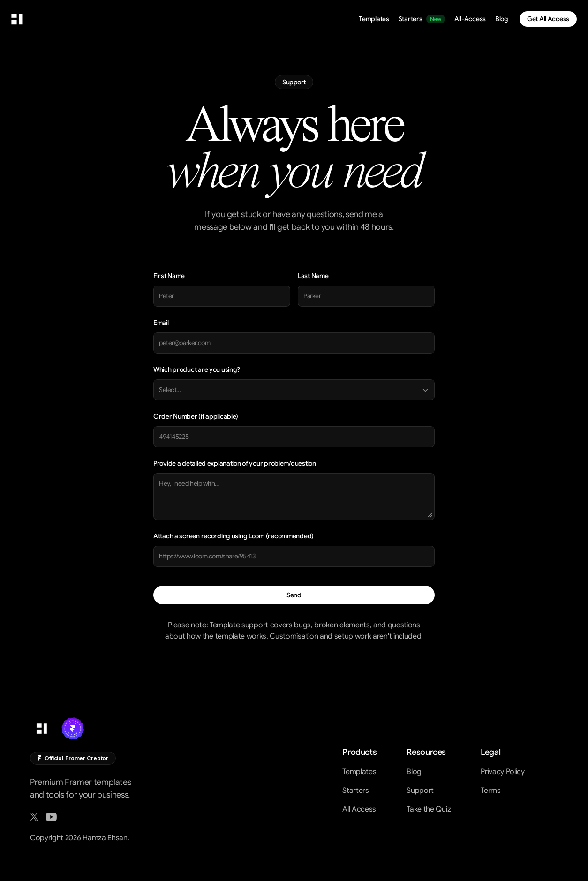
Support (420, 791)
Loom (256, 536)
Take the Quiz (429, 809)
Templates (359, 772)
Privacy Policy (503, 772)
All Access (359, 809)
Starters (355, 791)
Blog (414, 772)
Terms (490, 791)
